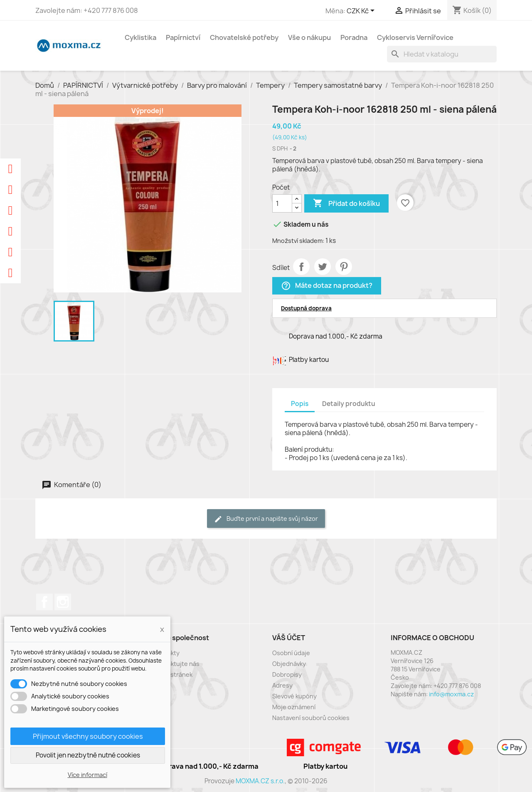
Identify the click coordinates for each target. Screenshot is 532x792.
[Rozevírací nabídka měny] (362, 11)
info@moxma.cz (451, 694)
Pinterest (344, 267)
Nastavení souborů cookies (311, 718)
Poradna (354, 37)
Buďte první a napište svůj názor (266, 519)
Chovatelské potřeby (244, 37)
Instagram (63, 602)
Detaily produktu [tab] (349, 404)
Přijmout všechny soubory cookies (88, 736)
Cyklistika (140, 37)
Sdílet (301, 267)
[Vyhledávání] (442, 54)
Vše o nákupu (309, 37)
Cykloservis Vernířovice (415, 37)
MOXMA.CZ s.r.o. (260, 781)
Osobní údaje (291, 653)
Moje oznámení (294, 707)
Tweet (323, 267)
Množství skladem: (298, 241)
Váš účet (289, 638)
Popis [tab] (300, 404)
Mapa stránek (173, 674)
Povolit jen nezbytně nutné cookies (88, 755)
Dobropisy (287, 674)
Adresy (282, 685)
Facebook (44, 602)
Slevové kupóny (294, 696)
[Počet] (282, 203)
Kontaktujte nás (177, 664)
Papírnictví (183, 37)
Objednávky (289, 664)
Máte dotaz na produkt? (327, 286)
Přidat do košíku (346, 203)
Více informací (87, 775)
